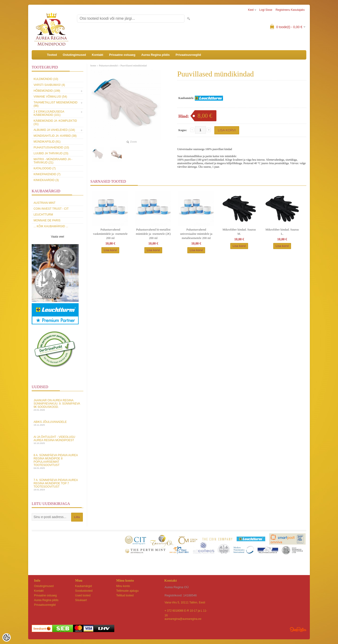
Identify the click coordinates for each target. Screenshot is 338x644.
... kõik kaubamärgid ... (51, 226)
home (93, 65)
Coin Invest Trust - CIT (51, 209)
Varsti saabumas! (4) (49, 85)
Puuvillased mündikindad (134, 65)
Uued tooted (83, 595)
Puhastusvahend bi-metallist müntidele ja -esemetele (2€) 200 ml (153, 234)
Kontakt (97, 55)
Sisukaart (81, 600)
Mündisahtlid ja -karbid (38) (55, 136)
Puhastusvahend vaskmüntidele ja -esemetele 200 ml (110, 234)
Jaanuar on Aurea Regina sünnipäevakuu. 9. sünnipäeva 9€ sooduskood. (58, 405)
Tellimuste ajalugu (127, 591)
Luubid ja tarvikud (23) (51, 153)
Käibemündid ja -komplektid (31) (55, 122)
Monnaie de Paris (47, 220)
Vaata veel (58, 237)
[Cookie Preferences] (7, 637)
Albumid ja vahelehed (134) (54, 130)
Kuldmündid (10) (46, 79)
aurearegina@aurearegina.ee (183, 619)
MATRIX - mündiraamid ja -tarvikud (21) (53, 161)
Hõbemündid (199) (47, 91)
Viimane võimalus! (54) (50, 97)
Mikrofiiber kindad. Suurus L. (282, 232)
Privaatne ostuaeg (122, 55)
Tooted (52, 55)
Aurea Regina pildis (156, 55)
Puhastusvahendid (108, 65)
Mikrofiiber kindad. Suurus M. (239, 232)
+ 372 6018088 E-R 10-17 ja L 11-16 (186, 611)
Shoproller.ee (298, 629)
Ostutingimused (74, 55)
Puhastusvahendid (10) (51, 148)
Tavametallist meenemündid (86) (56, 104)
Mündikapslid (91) (47, 142)
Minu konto (123, 586)
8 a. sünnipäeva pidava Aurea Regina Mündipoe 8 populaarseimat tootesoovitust (58, 461)
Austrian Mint (44, 203)
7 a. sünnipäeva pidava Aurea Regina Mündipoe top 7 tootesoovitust (58, 485)
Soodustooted (84, 591)
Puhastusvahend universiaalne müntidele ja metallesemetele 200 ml (196, 234)
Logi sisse (266, 10)
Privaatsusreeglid (188, 55)
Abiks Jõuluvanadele (58, 423)
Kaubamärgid (83, 586)
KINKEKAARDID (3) (46, 180)
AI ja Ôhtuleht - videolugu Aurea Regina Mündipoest (58, 440)
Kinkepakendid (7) (47, 174)
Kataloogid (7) (45, 168)
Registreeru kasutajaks (290, 10)
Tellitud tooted (125, 595)
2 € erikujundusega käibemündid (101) (49, 113)
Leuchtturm (43, 215)
